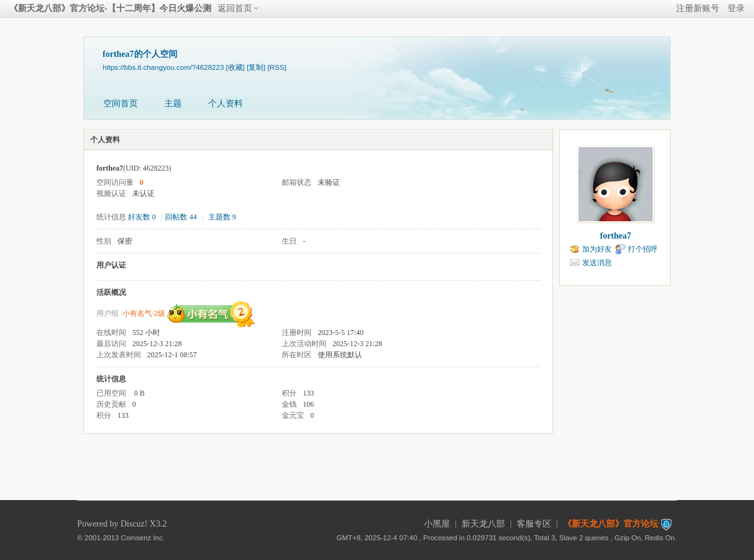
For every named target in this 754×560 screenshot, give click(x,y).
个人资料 (226, 104)
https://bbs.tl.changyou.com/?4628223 (163, 67)
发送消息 (597, 263)
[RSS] (277, 67)
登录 (736, 8)
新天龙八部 (483, 524)
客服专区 (534, 524)
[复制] (256, 67)
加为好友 (597, 249)
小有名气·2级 (144, 313)
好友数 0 (142, 217)
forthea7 (616, 236)
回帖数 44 (181, 217)
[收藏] (235, 67)
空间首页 (121, 104)
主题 (173, 104)
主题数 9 (222, 217)
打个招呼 (643, 249)
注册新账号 (698, 8)
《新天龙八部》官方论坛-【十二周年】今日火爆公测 (110, 8)
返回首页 (235, 8)
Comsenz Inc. (143, 537)
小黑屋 (437, 524)
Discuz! (134, 524)
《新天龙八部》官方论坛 (611, 524)
